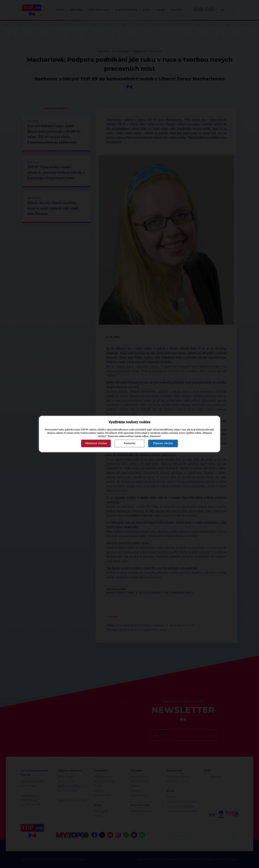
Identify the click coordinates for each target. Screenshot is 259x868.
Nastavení (129, 443)
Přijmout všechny (163, 443)
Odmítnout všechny (96, 443)
